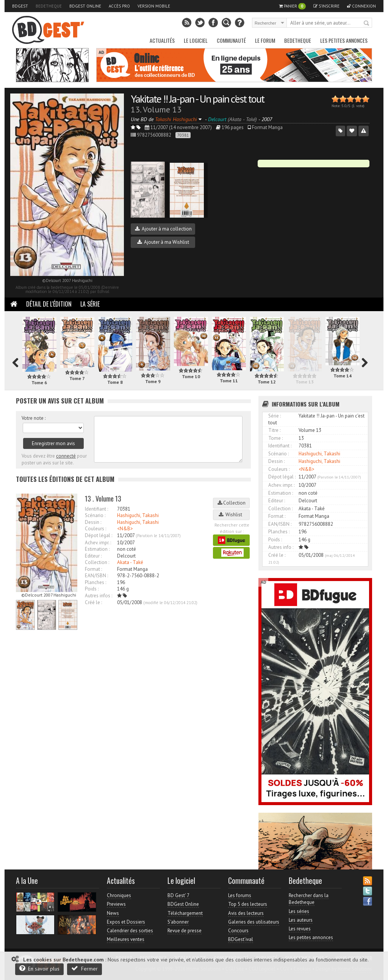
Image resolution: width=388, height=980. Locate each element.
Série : (275, 416)
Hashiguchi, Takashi (138, 515)
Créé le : (93, 602)
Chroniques (119, 895)
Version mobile (154, 6)
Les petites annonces (344, 40)
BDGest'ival (241, 939)
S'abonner (178, 922)
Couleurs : (95, 529)
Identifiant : (96, 509)
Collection (232, 503)
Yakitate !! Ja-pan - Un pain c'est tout (197, 99)
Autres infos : (99, 596)
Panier (292, 6)
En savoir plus (39, 968)
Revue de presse (185, 931)
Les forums (240, 895)
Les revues (300, 929)
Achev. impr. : (98, 543)
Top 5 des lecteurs (248, 904)
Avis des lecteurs (246, 913)
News (113, 913)
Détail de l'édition (49, 304)
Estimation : (97, 549)
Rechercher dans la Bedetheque (309, 899)
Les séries (299, 911)
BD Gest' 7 (178, 895)
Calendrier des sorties (130, 931)
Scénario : (95, 515)
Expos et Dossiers (126, 922)
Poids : (92, 589)
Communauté (231, 40)
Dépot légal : (99, 535)
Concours (238, 931)
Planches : (95, 582)
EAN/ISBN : (96, 576)
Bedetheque (49, 6)
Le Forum (265, 40)
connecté (66, 456)
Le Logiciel (196, 40)
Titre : (274, 430)
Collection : (97, 562)
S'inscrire (326, 6)
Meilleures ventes (126, 939)
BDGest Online (85, 6)
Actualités (162, 40)
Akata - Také (130, 562)
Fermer (84, 968)
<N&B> (125, 529)
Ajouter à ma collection (163, 229)
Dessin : (93, 522)
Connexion (361, 6)
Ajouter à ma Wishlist (163, 242)
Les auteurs (301, 920)
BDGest (20, 6)
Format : (93, 569)
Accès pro (119, 6)
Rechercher (367, 23)
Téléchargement (185, 913)
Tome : (275, 438)
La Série (90, 304)
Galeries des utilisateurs (254, 922)
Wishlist (232, 515)
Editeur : (93, 556)
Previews (116, 904)
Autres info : (281, 547)
